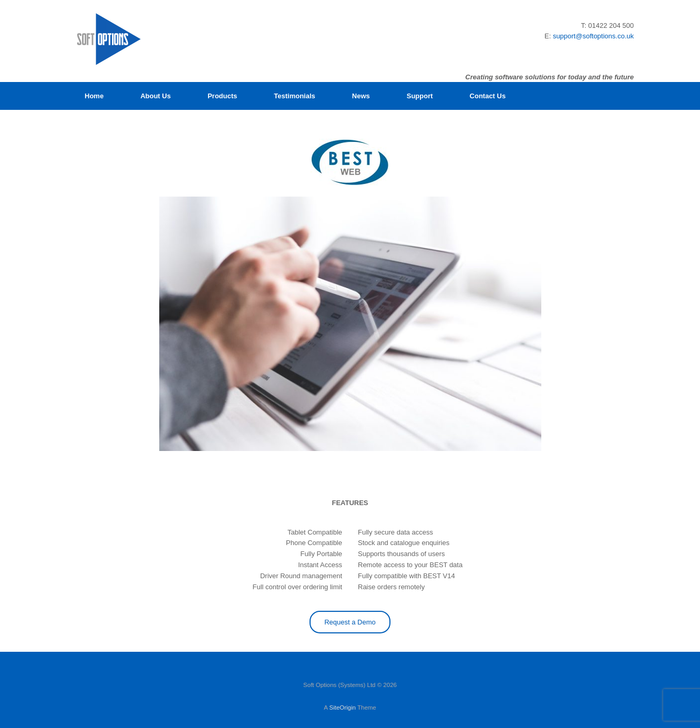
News (361, 96)
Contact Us (488, 96)
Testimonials (295, 96)
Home (94, 96)
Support (420, 96)
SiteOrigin (342, 708)
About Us (156, 96)
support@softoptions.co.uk (593, 36)
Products (222, 96)
